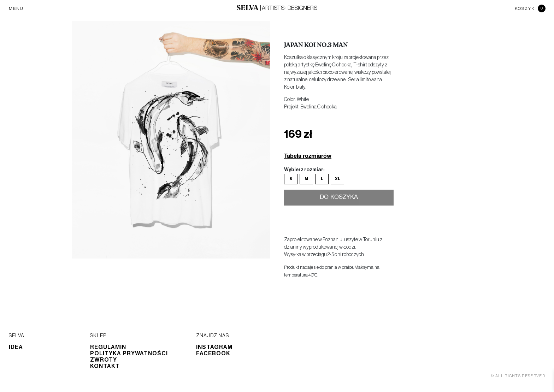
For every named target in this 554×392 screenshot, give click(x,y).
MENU (16, 8)
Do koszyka (339, 198)
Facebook (213, 354)
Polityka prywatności (129, 354)
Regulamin (108, 347)
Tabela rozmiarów (308, 156)
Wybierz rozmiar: (304, 170)
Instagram (214, 347)
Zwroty (104, 360)
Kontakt (105, 366)
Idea (16, 347)
